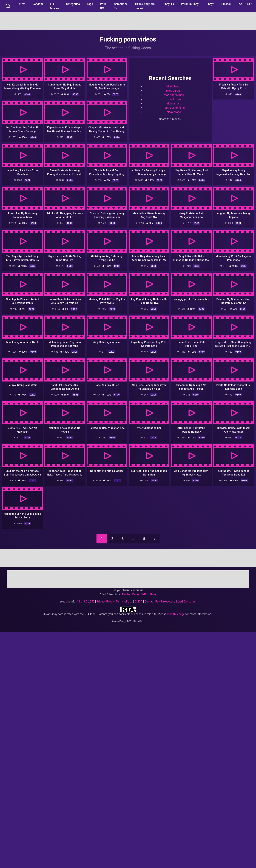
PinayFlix (168, 4)
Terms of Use (124, 602)
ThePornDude (130, 594)
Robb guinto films (174, 108)
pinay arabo (174, 112)
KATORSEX (245, 4)
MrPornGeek (149, 594)
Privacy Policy (105, 602)
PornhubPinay (190, 4)
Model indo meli (174, 95)
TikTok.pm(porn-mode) (145, 6)
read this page (176, 614)
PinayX (210, 4)
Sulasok (226, 4)
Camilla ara (174, 99)
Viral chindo (174, 86)
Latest (21, 4)
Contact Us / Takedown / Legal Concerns (170, 602)
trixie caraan (174, 91)
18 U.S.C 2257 (86, 602)
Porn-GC (103, 6)
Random (38, 4)
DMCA (139, 602)
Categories (73, 4)
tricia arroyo (174, 103)
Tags (90, 4)
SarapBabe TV (121, 6)
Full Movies (54, 6)
